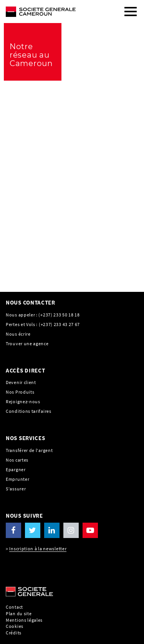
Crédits (14, 633)
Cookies (15, 626)
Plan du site (19, 613)
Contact (14, 607)
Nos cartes (17, 460)
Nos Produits (20, 392)
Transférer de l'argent (29, 450)
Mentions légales (24, 620)
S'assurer (16, 489)
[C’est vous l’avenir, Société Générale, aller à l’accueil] (54, 8)
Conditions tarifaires (29, 411)
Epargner (16, 469)
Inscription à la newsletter (38, 549)
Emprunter (17, 479)
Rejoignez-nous (23, 401)
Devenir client (21, 382)
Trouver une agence (27, 344)
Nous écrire (18, 334)
